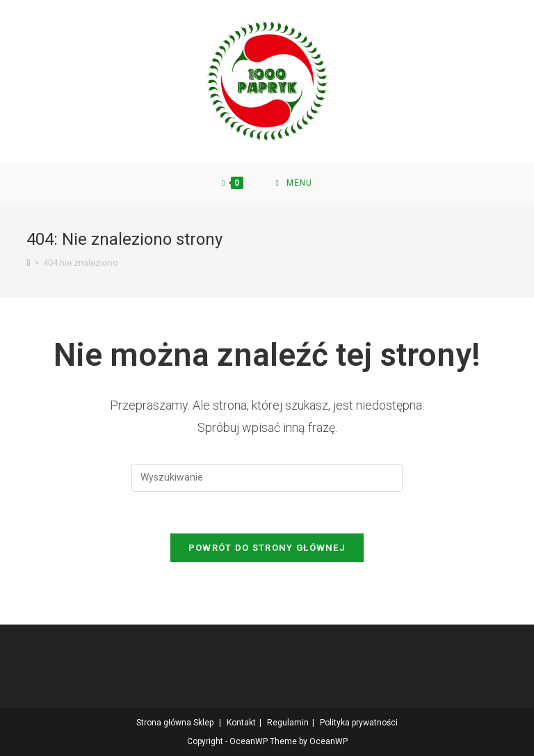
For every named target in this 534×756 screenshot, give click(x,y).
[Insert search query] (267, 478)
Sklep (203, 723)
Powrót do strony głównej (267, 548)
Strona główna (164, 723)
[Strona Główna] (28, 263)
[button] (267, 81)
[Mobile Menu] (294, 183)
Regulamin (288, 723)
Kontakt (241, 723)
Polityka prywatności (359, 723)
